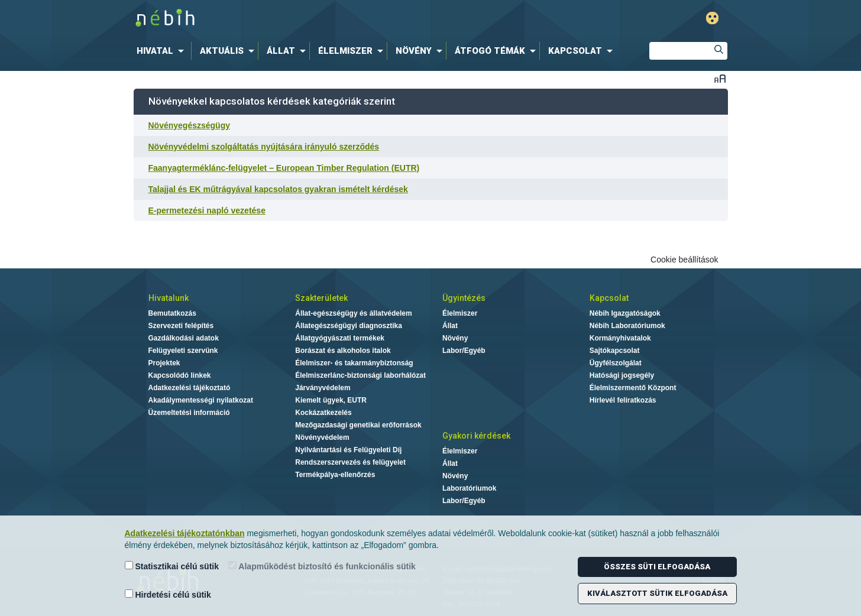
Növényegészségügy (190, 125)
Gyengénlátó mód (712, 18)
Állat (450, 326)
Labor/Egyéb (464, 351)
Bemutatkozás (172, 313)
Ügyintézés (464, 298)
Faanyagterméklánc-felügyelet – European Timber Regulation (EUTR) (284, 168)
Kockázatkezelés (323, 413)
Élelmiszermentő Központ (633, 388)
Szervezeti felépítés (181, 326)
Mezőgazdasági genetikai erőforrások (358, 425)
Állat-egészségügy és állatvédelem (353, 313)
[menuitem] (163, 51)
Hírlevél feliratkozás (623, 400)
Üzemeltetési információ (189, 413)
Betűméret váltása (720, 78)
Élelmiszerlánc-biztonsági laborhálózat (360, 375)
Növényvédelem (322, 437)
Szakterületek (321, 298)
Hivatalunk (169, 298)
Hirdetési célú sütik (168, 594)
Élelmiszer (460, 313)
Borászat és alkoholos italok (343, 351)
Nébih (305, 19)
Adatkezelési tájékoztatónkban (185, 533)
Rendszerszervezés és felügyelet (350, 462)
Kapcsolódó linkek (180, 375)
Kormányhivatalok (620, 338)
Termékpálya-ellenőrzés (335, 475)
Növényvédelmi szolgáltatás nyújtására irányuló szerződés (264, 147)
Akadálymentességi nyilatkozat (201, 400)
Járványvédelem (323, 388)
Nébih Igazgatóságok (625, 313)
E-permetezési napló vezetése (207, 210)
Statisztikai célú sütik (172, 566)
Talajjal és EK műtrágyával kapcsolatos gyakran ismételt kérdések (278, 189)
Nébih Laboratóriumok (627, 326)
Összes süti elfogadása (657, 567)
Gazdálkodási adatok (184, 338)
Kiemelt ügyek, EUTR (331, 400)
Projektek (164, 363)
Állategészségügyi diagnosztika (349, 326)
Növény (455, 338)
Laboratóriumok (469, 488)
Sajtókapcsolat (615, 351)
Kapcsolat (609, 298)
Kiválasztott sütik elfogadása (657, 593)
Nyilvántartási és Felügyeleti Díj (348, 450)
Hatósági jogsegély (622, 375)
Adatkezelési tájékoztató (190, 388)
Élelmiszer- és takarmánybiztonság (354, 363)
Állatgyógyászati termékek (340, 338)
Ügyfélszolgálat (616, 363)
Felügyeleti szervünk (183, 351)
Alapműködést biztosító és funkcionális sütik (322, 566)
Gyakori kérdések (476, 436)
